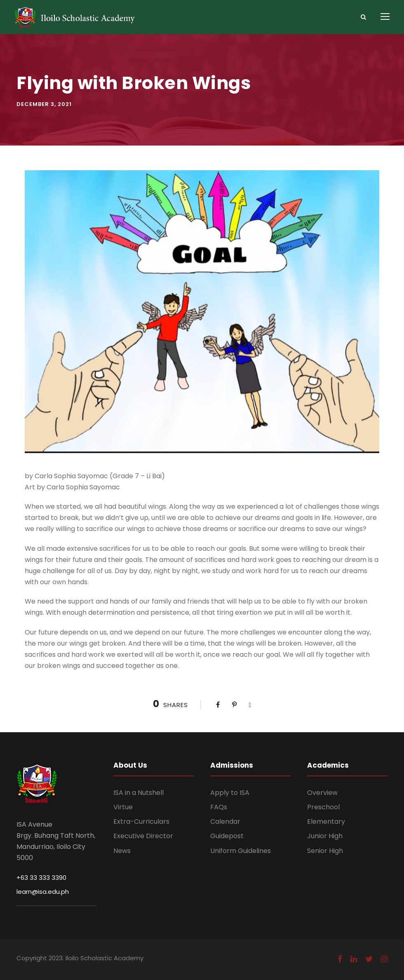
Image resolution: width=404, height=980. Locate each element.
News (122, 851)
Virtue (123, 807)
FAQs (219, 807)
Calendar (225, 821)
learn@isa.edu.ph (43, 892)
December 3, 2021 (44, 104)
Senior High (325, 851)
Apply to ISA (230, 793)
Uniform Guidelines (241, 851)
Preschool (323, 807)
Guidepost (227, 836)
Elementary (326, 821)
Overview (322, 793)
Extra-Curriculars (141, 821)
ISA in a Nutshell (139, 793)
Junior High (325, 836)
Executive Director (143, 836)
